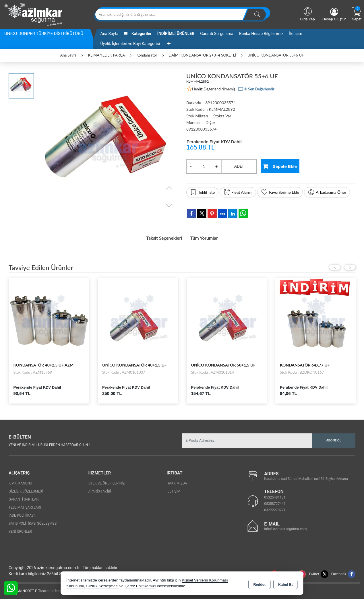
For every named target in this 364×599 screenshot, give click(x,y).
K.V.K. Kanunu (20, 481)
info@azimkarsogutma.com (285, 527)
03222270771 (275, 508)
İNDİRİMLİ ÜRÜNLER (176, 34)
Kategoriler (138, 34)
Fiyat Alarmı (238, 192)
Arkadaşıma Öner (327, 192)
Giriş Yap (307, 14)
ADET (239, 166)
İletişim (296, 34)
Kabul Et (285, 584)
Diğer (210, 122)
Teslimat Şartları (25, 505)
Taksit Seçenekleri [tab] (160, 237)
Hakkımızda (177, 481)
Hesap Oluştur (334, 14)
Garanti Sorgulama (217, 34)
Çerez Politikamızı (140, 586)
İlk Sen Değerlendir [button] (256, 89)
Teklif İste (202, 192)
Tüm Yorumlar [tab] (208, 237)
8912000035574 (202, 129)
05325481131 (275, 496)
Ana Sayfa (110, 34)
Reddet (260, 584)
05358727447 (275, 502)
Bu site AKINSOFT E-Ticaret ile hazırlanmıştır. (41, 589)
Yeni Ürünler (20, 530)
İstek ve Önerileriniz (106, 481)
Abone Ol (334, 438)
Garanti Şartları (24, 497)
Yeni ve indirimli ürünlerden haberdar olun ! (49, 443)
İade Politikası (22, 513)
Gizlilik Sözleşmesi (26, 489)
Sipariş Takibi (99, 489)
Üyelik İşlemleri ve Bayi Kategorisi (130, 44)
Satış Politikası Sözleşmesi (33, 522)
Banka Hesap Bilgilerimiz (261, 34)
